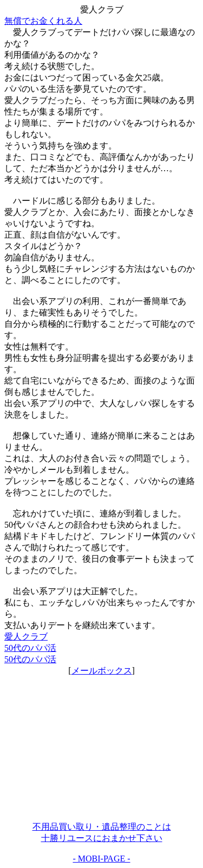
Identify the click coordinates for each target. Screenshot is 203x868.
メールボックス (102, 671)
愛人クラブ (26, 637)
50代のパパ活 (30, 648)
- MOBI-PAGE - (101, 859)
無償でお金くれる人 (43, 21)
